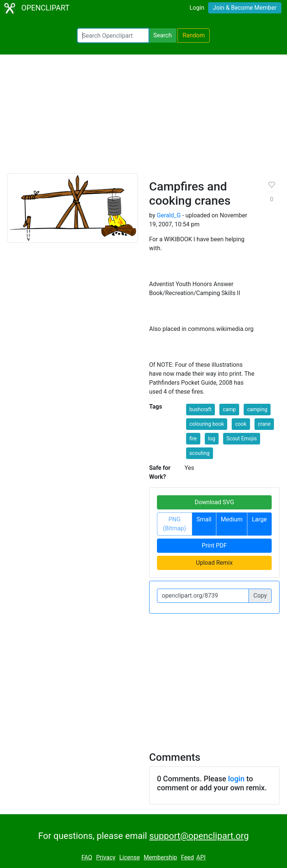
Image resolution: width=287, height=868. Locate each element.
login (236, 779)
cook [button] (241, 424)
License (129, 857)
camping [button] (257, 409)
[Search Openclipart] (113, 35)
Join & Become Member (245, 8)
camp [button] (229, 409)
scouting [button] (200, 453)
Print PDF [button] (214, 545)
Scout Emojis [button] (242, 438)
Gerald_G (169, 215)
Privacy (106, 857)
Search (162, 35)
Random (194, 35)
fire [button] (193, 438)
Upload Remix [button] (214, 563)
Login (197, 8)
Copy (260, 596)
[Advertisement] (143, 117)
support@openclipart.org (199, 836)
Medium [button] (232, 519)
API (201, 857)
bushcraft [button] (200, 409)
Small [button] (204, 519)
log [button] (212, 438)
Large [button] (259, 519)
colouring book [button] (207, 424)
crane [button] (264, 424)
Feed (187, 857)
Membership (160, 857)
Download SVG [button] (215, 502)
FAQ (87, 857)
